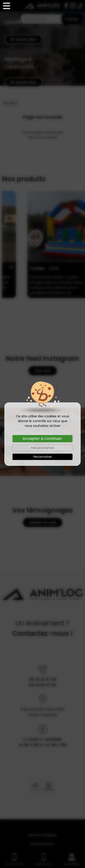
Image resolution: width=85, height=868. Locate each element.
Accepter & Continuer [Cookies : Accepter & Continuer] (42, 439)
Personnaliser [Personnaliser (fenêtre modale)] (42, 457)
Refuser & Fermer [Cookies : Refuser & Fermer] (42, 448)
